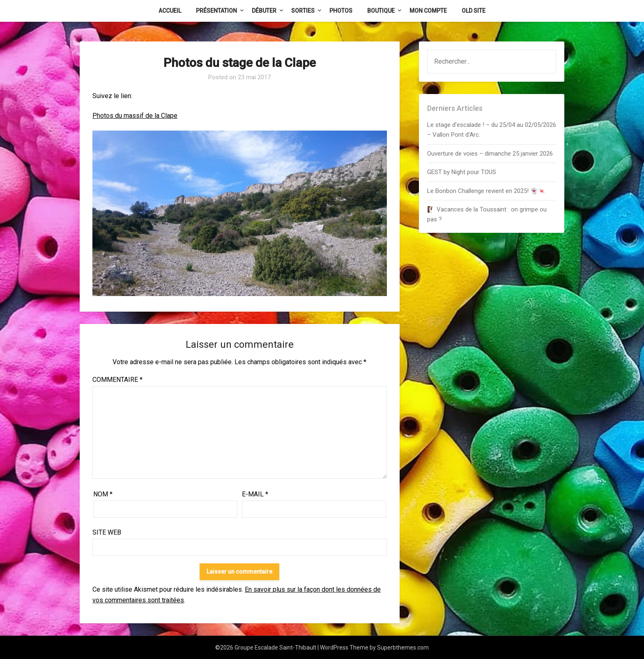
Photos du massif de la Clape (135, 116)
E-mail (255, 494)
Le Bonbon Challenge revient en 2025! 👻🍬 (486, 191)
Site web (107, 532)
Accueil (170, 11)
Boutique (381, 11)
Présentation (216, 11)
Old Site (474, 11)
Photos (341, 11)
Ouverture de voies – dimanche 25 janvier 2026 (490, 154)
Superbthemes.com (403, 648)
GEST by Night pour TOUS (462, 172)
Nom (103, 494)
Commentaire (117, 380)
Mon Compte (428, 11)
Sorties (303, 11)
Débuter (264, 11)
